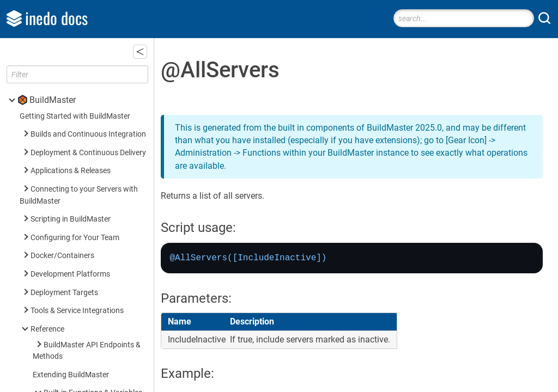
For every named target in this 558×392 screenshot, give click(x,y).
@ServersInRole (86, 68)
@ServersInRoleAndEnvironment (114, 87)
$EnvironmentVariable (96, 105)
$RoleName (78, 123)
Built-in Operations (75, 206)
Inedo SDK (50, 386)
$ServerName (82, 142)
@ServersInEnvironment (100, 50)
